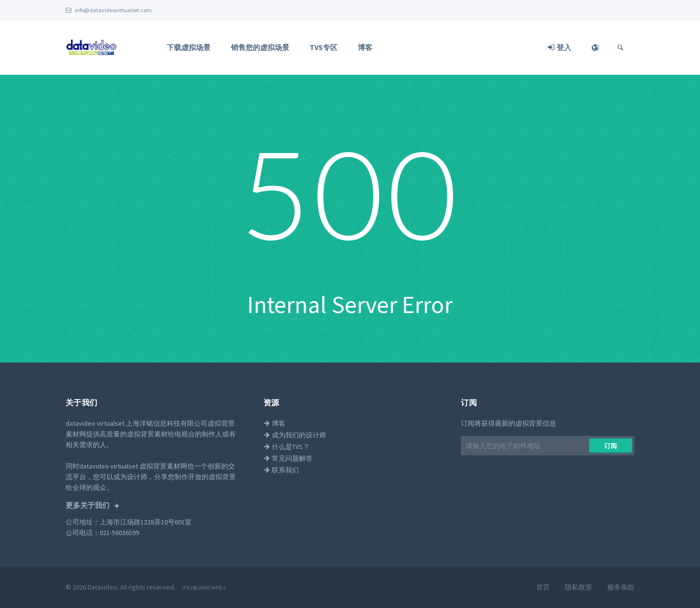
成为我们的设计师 (295, 435)
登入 (560, 47)
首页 (544, 587)
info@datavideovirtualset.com (109, 10)
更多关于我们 (88, 505)
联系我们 (281, 470)
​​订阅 (611, 446)
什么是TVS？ (287, 447)
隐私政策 (579, 587)
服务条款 (621, 587)
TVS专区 (324, 47)
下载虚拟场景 (189, 47)
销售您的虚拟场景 (260, 47)
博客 (365, 47)
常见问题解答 (288, 458)
